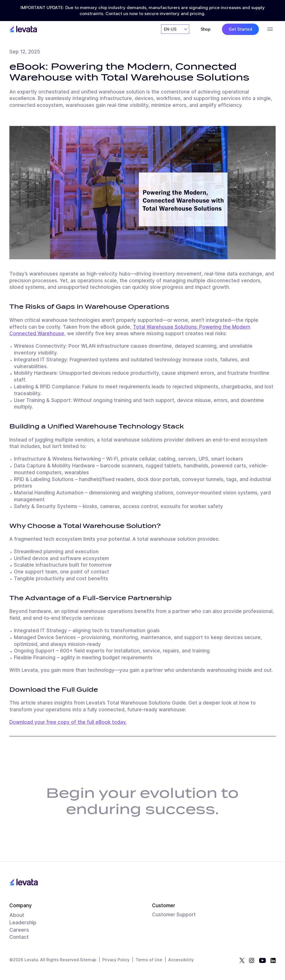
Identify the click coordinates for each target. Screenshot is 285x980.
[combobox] (175, 29)
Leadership (23, 922)
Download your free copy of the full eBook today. (68, 722)
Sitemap (88, 960)
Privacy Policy (116, 960)
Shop (206, 29)
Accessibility (181, 960)
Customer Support (174, 915)
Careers (19, 930)
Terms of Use (149, 960)
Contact (19, 937)
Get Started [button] (240, 29)
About (17, 915)
